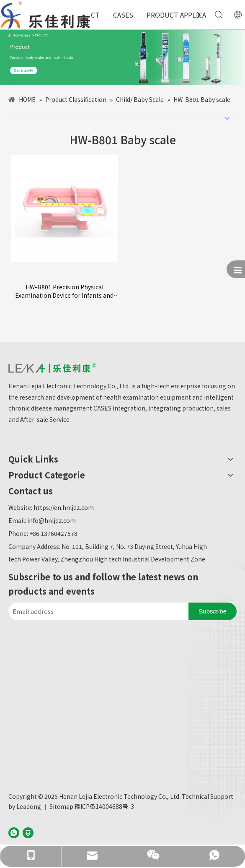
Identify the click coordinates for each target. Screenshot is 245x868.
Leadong (29, 806)
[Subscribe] (213, 611)
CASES (123, 15)
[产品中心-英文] (122, 57)
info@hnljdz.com (52, 520)
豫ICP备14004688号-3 (104, 806)
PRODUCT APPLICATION (184, 15)
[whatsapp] (14, 832)
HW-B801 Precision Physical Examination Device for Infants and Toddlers (64, 291)
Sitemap (61, 806)
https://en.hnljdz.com (64, 507)
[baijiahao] (28, 832)
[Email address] (96, 611)
